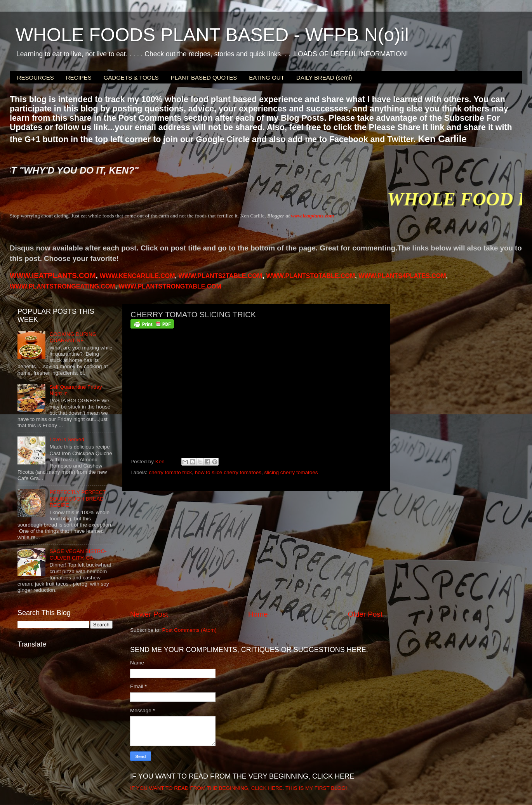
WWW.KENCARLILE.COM (137, 276)
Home (258, 614)
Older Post (365, 614)
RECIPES (79, 77)
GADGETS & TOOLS (131, 77)
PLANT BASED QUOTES (204, 77)
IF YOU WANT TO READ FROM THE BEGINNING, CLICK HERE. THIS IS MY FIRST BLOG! (239, 788)
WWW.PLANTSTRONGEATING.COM (63, 286)
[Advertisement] (256, 550)
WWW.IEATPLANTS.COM (53, 276)
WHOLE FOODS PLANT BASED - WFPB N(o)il (212, 35)
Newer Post (149, 614)
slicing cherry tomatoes (291, 472)
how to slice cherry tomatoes (228, 472)
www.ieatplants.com (312, 216)
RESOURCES (36, 77)
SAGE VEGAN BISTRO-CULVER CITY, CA (78, 554)
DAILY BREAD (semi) (324, 77)
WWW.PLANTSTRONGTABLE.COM (170, 286)
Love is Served (67, 439)
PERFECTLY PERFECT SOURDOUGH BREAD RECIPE (77, 498)
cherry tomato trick (170, 472)
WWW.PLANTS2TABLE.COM (220, 276)
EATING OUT (267, 77)
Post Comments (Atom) (190, 630)
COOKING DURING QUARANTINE (73, 337)
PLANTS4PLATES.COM (402, 276)
